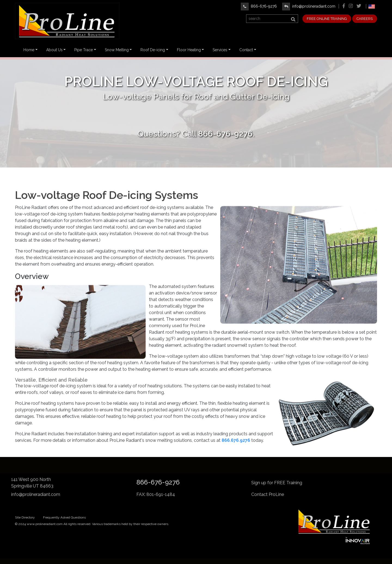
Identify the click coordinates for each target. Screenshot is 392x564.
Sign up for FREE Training (277, 483)
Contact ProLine (268, 494)
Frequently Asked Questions (64, 517)
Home (29, 50)
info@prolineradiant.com (309, 6)
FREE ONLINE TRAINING (327, 19)
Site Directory (25, 517)
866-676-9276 (259, 6)
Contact (246, 50)
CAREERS (365, 19)
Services (220, 50)
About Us (54, 50)
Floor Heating (189, 50)
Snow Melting (117, 50)
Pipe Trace (84, 50)
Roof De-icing (153, 50)
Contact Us (196, 118)
